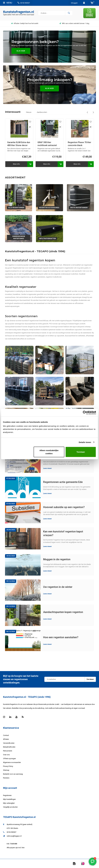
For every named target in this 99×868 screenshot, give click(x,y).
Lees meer (48, 468)
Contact (6, 735)
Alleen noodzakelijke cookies (49, 452)
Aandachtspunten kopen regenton (63, 612)
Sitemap (6, 770)
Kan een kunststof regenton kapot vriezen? (63, 533)
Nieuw (29, 112)
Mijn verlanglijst (9, 803)
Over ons (6, 755)
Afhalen (6, 739)
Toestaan (81, 452)
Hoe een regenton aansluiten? (61, 637)
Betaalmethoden (9, 747)
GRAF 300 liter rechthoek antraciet (69, 144)
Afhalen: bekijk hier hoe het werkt (52, 23)
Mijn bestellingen (9, 799)
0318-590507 (24, 3)
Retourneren (8, 751)
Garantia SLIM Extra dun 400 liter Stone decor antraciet (40, 144)
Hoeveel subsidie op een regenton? (64, 507)
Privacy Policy (8, 766)
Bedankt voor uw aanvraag (13, 774)
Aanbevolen (42, 112)
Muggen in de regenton (57, 559)
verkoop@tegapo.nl (14, 836)
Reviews (6, 778)
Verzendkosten (9, 743)
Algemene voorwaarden (12, 762)
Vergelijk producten (10, 807)
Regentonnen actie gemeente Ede (63, 482)
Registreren (7, 795)
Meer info (38, 164)
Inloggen (74, 3)
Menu (8, 3)
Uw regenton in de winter (58, 587)
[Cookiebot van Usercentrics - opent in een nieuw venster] (85, 413)
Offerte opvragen (9, 759)
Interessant (13, 112)
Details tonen (85, 442)
